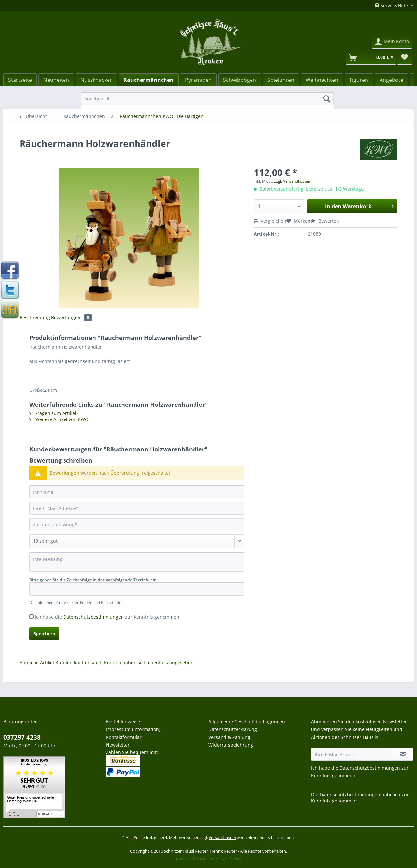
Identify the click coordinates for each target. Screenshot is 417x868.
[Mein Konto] (392, 42)
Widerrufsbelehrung (231, 745)
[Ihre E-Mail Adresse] (352, 754)
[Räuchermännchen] (149, 80)
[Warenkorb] (371, 58)
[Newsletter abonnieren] (403, 754)
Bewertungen (71, 318)
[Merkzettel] (405, 58)
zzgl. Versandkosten (292, 181)
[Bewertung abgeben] (137, 541)
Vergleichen (270, 221)
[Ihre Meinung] (137, 562)
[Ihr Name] (137, 492)
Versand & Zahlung (229, 737)
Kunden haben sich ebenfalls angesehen (149, 662)
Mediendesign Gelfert (221, 859)
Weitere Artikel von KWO (59, 419)
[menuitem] (207, 102)
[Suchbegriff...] (207, 99)
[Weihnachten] (322, 80)
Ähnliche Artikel (37, 662)
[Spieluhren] (281, 80)
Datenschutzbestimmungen (93, 617)
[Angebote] (391, 80)
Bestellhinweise (123, 721)
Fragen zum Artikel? (54, 413)
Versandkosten (222, 838)
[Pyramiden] (198, 80)
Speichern (44, 633)
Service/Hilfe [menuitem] (392, 5)
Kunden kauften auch (79, 662)
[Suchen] (327, 99)
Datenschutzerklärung (233, 729)
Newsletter (118, 745)
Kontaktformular (124, 737)
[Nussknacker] (96, 80)
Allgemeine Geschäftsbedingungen (247, 721)
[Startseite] (20, 80)
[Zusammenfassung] (137, 524)
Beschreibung (35, 318)
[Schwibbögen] (240, 80)
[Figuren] (359, 80)
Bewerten (325, 221)
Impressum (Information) (133, 729)
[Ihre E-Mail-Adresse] (137, 508)
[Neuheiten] (56, 80)
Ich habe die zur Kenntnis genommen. (108, 617)
